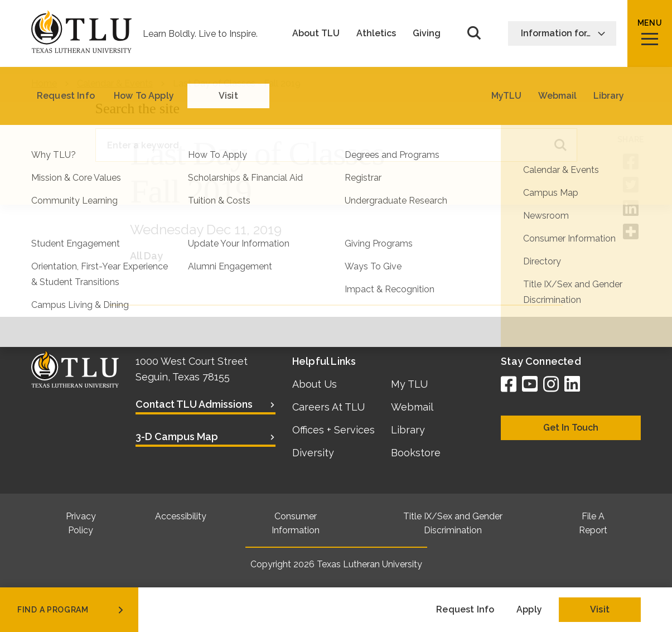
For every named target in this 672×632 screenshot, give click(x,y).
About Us (315, 384)
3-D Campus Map (177, 436)
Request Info (465, 609)
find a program (71, 610)
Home (44, 83)
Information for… (563, 33)
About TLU (316, 33)
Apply (529, 609)
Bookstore (416, 453)
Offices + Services (333, 430)
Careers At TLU (328, 407)
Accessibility (181, 516)
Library (408, 430)
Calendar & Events (115, 83)
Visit (600, 609)
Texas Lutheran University (369, 564)
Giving (427, 33)
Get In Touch (571, 428)
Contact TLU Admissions (194, 404)
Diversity (313, 453)
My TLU (409, 384)
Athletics (376, 33)
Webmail (412, 407)
